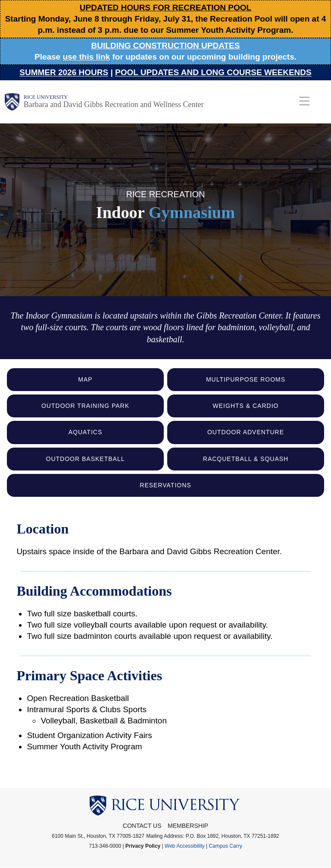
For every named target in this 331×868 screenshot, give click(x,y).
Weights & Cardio (246, 406)
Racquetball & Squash (246, 459)
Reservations (165, 485)
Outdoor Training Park (85, 406)
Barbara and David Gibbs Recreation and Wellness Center (114, 104)
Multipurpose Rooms (246, 379)
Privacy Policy (143, 846)
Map (85, 379)
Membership (188, 826)
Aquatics (86, 432)
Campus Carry (225, 846)
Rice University (46, 97)
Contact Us (142, 826)
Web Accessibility (184, 846)
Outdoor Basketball (86, 459)
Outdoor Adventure (246, 432)
